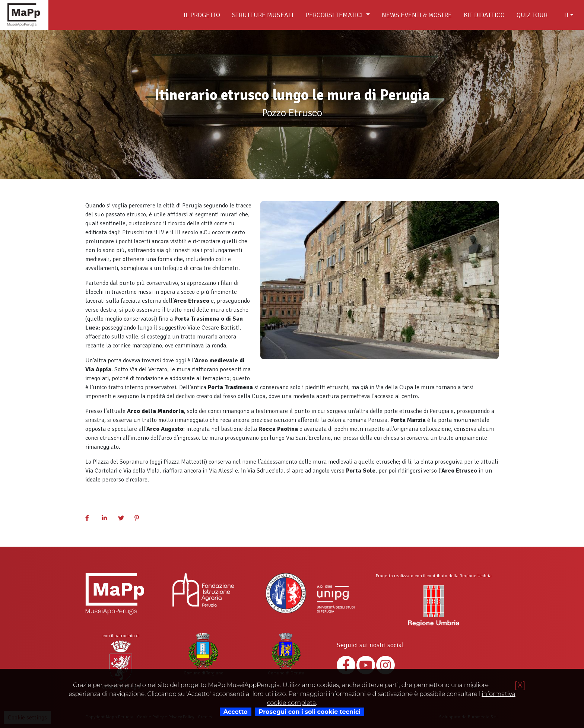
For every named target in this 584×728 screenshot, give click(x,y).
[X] (520, 685)
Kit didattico (484, 15)
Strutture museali (263, 15)
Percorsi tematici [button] (335, 15)
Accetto (236, 712)
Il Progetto (202, 15)
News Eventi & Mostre (417, 15)
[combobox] (569, 15)
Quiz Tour (532, 15)
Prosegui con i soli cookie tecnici (310, 712)
